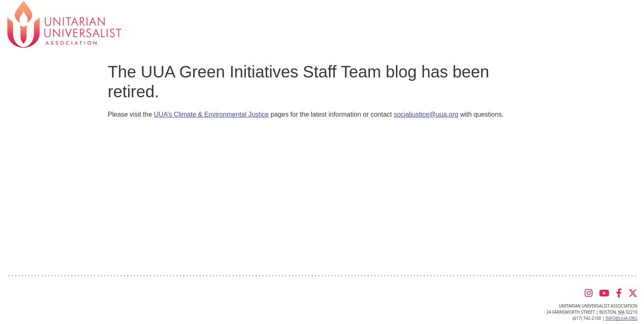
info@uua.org (622, 318)
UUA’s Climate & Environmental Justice (212, 114)
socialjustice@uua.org (426, 114)
